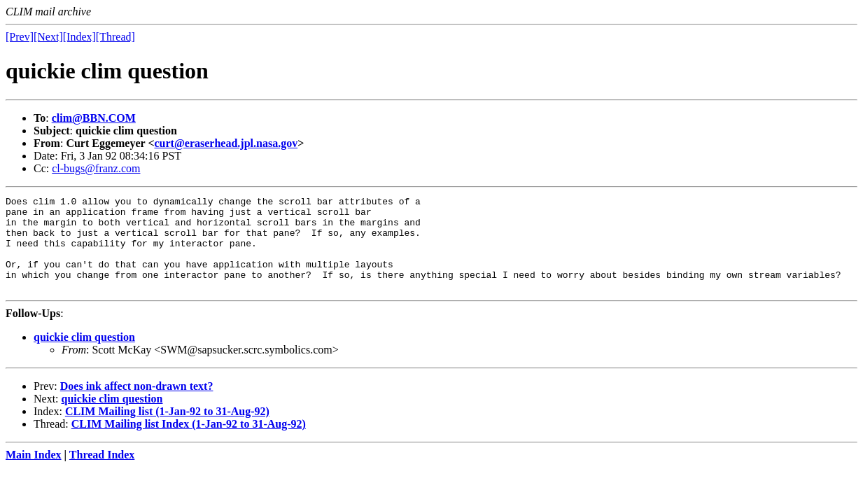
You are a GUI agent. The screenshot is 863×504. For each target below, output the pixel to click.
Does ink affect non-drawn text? (137, 405)
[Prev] (20, 37)
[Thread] (115, 37)
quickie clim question (84, 356)
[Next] (48, 37)
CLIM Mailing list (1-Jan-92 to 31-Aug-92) (167, 430)
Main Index (34, 474)
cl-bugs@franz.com (96, 168)
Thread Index (102, 474)
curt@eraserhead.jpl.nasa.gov (226, 143)
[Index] (79, 37)
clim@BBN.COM (94, 118)
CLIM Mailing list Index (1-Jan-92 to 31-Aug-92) (189, 443)
